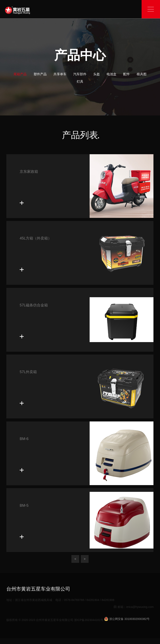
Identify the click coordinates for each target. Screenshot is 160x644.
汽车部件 (80, 74)
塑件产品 (40, 74)
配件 (126, 74)
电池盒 (112, 74)
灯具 (80, 81)
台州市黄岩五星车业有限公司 (55, 620)
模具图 (142, 74)
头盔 (97, 74)
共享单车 (60, 74)
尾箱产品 (20, 74)
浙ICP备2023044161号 (89, 620)
